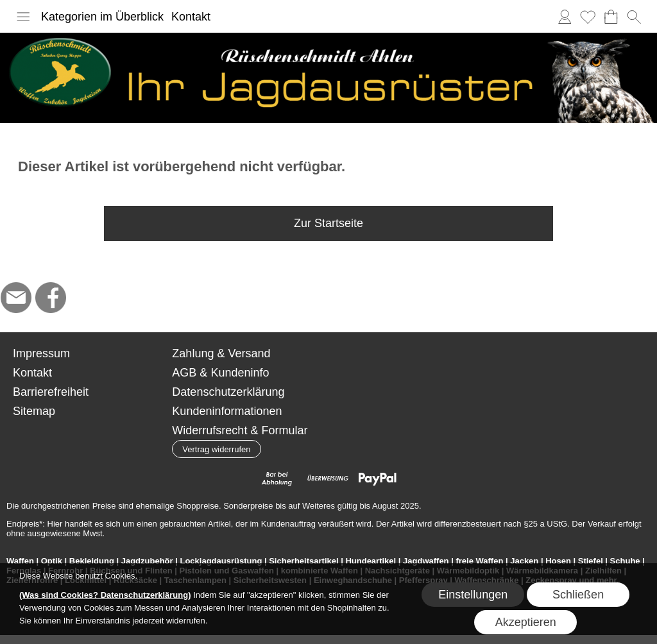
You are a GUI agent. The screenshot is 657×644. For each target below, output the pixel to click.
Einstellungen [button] (473, 595)
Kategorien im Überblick (102, 17)
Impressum (41, 353)
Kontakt (191, 17)
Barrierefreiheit (51, 392)
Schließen (578, 595)
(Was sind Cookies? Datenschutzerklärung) (105, 595)
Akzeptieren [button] (526, 622)
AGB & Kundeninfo (220, 373)
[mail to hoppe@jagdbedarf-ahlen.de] (16, 298)
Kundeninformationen (227, 411)
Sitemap (34, 411)
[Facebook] (51, 298)
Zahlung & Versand (221, 353)
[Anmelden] (565, 17)
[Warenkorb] (611, 17)
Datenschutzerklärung (228, 392)
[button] (23, 17)
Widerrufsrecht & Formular (240, 430)
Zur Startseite (328, 223)
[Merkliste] (588, 17)
